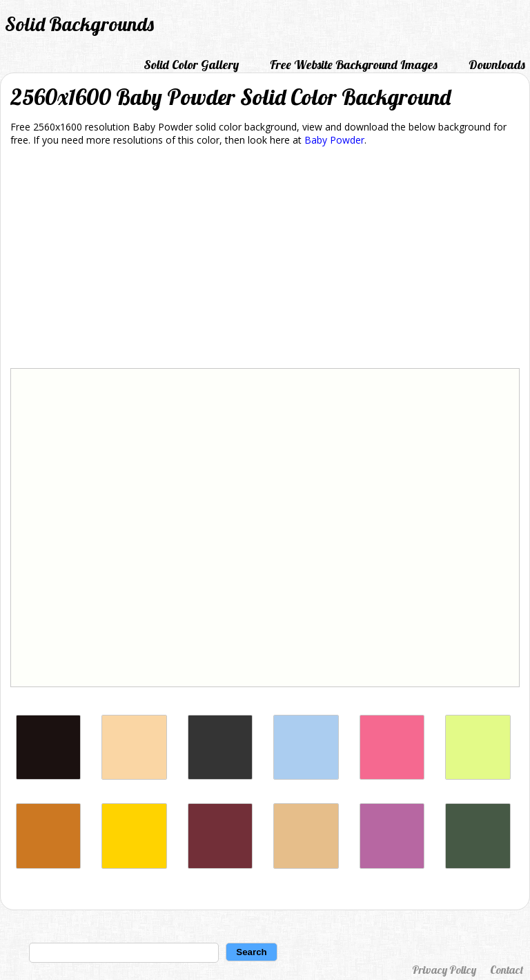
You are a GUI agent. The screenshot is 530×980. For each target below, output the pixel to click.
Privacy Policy (444, 970)
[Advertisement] (265, 260)
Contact (507, 970)
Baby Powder (334, 140)
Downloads (497, 65)
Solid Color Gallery (191, 65)
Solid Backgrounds (79, 24)
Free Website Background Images (354, 65)
